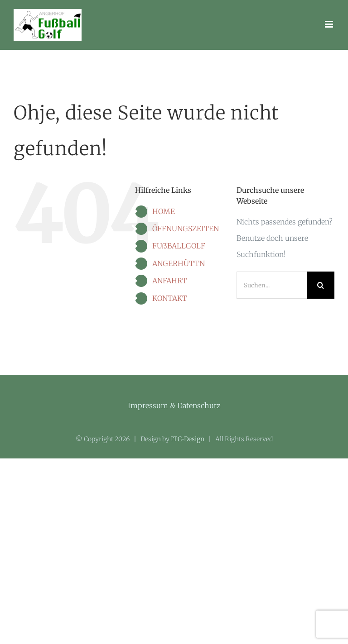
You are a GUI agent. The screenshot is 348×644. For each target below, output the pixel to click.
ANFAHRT (170, 281)
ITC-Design (188, 439)
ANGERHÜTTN (179, 263)
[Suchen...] (272, 285)
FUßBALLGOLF (179, 246)
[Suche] (321, 285)
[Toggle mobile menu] (330, 24)
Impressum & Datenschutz (174, 405)
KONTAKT (170, 298)
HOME (164, 211)
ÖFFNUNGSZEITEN (186, 229)
